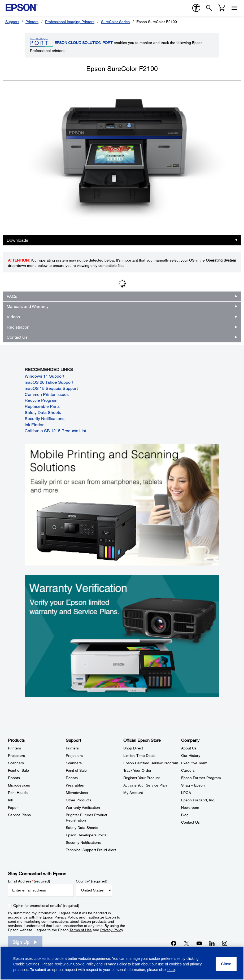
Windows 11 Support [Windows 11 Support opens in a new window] (44, 376)
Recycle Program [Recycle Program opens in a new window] (41, 400)
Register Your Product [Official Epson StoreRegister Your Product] (141, 778)
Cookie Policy (84, 964)
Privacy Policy (66, 917)
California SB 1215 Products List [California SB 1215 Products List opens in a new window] (55, 431)
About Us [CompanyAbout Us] (189, 748)
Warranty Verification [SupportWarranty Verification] (83, 807)
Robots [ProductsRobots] (14, 778)
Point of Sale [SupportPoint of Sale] (76, 770)
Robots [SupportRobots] (72, 778)
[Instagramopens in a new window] (225, 943)
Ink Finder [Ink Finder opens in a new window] (34, 425)
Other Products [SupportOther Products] (79, 800)
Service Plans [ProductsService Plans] (19, 815)
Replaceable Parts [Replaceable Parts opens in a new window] (42, 406)
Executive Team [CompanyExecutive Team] (194, 763)
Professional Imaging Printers (70, 22)
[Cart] (222, 8)
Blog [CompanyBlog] (185, 815)
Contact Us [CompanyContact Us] (190, 822)
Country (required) (92, 881)
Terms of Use (81, 930)
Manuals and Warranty (28, 306)
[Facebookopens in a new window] (174, 943)
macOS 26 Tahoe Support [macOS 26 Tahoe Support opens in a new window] (49, 382)
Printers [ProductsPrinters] (14, 748)
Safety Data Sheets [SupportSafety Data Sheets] (82, 828)
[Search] (209, 8)
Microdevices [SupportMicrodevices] (77, 793)
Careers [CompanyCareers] (188, 770)
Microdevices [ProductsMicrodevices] (19, 785)
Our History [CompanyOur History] (191, 756)
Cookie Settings (27, 964)
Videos (13, 317)
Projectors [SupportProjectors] (74, 756)
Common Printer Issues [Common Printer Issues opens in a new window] (47, 394)
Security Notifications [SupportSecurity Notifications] (83, 842)
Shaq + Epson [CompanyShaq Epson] (193, 785)
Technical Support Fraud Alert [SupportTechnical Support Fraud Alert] (91, 850)
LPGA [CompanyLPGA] (186, 793)
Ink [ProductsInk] (10, 800)
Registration (18, 327)
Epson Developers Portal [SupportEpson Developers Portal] (87, 835)
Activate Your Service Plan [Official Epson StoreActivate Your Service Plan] (145, 785)
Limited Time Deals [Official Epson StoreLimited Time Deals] (139, 756)
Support (12, 22)
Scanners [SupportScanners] (74, 763)
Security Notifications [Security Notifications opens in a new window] (45, 419)
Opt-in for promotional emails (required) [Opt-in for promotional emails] (46, 906)
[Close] (226, 964)
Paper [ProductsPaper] (13, 807)
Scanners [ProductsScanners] (16, 763)
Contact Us (17, 337)
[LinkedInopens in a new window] (212, 943)
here (171, 970)
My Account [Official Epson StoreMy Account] (133, 793)
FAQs (12, 296)
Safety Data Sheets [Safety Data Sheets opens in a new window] (43, 412)
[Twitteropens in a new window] (186, 943)
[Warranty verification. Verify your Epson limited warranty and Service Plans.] (122, 636)
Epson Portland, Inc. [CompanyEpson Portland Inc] (198, 800)
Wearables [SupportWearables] (75, 785)
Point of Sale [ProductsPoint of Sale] (18, 770)
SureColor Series (115, 22)
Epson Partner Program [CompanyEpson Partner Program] (201, 778)
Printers (32, 22)
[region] (122, 963)
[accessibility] (196, 8)
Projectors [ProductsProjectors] (16, 756)
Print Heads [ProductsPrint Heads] (18, 793)
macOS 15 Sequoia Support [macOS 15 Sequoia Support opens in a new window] (51, 388)
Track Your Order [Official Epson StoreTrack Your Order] (137, 770)
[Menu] (234, 8)
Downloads (17, 240)
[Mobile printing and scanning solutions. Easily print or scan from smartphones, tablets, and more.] (122, 504)
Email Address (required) (29, 881)
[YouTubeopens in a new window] (199, 943)
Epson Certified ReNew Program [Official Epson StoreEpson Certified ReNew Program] (151, 763)
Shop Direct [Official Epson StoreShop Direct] (133, 748)
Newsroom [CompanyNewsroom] (190, 807)
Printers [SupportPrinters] (72, 748)
